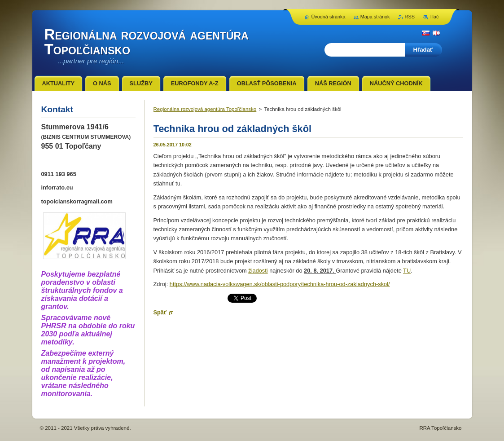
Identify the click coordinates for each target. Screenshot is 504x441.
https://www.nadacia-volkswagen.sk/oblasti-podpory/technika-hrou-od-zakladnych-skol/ (280, 284)
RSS (410, 17)
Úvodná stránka (328, 17)
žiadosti (258, 271)
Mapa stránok (375, 17)
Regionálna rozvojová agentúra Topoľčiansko (205, 109)
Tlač (434, 17)
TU (407, 271)
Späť (160, 312)
